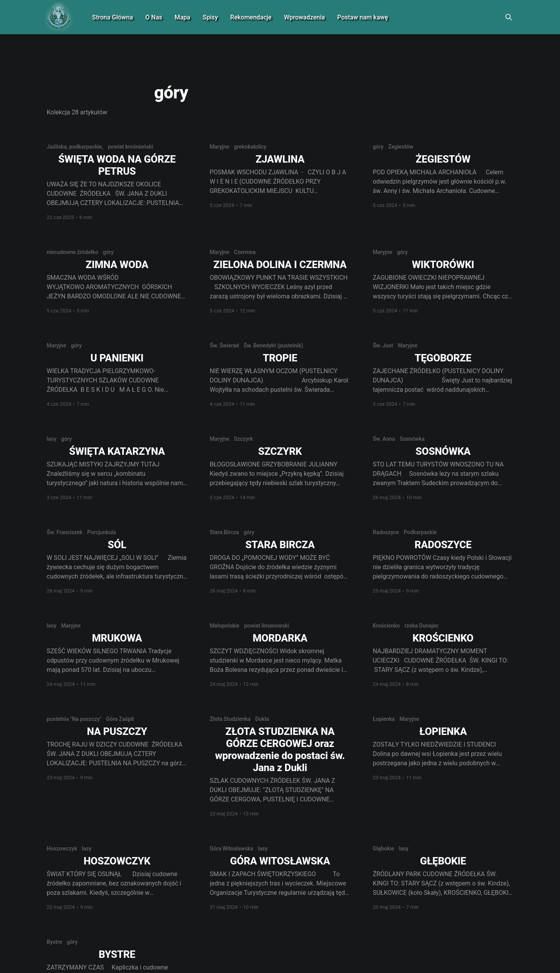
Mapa (182, 17)
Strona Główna (113, 17)
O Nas (154, 17)
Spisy (210, 17)
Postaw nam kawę (362, 17)
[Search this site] (509, 17)
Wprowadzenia (304, 17)
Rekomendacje (251, 17)
